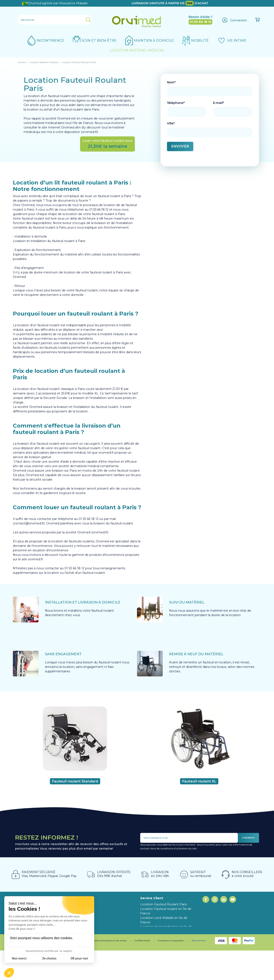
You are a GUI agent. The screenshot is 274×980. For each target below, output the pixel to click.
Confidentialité (142, 970)
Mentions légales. (28, 970)
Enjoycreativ (177, 970)
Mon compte (150, 954)
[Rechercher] (55, 20)
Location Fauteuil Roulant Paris (164, 904)
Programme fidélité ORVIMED (102, 918)
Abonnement (199, 970)
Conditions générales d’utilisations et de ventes (102, 970)
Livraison (147, 945)
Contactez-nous (152, 949)
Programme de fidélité (57, 970)
